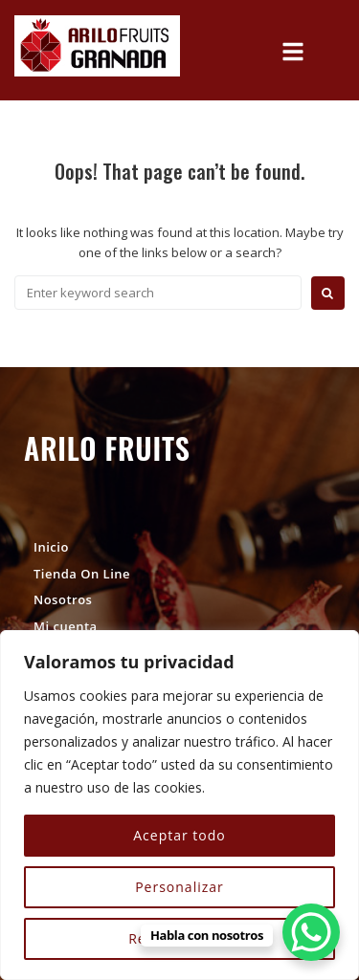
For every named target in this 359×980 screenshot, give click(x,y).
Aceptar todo (179, 835)
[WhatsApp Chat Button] (311, 932)
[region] (179, 805)
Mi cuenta (66, 626)
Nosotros (63, 599)
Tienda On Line (82, 574)
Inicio (51, 547)
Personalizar (179, 887)
